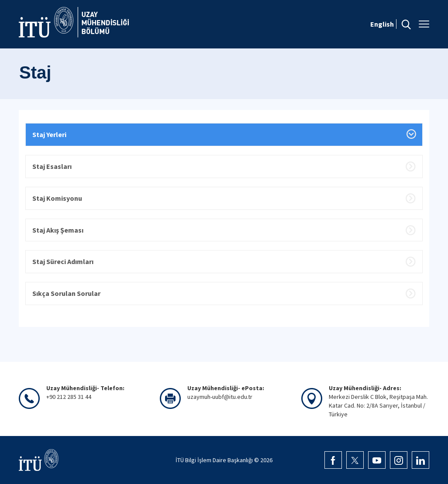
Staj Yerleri (49, 134)
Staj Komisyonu (57, 198)
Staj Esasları (52, 166)
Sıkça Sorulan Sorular (66, 293)
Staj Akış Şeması (58, 230)
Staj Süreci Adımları (63, 261)
